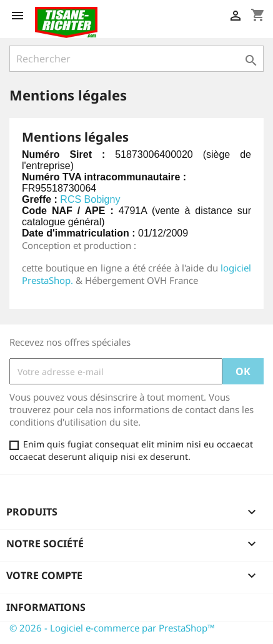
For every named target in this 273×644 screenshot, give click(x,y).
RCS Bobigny (90, 199)
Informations (46, 607)
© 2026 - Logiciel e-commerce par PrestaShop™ (112, 628)
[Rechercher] (136, 59)
